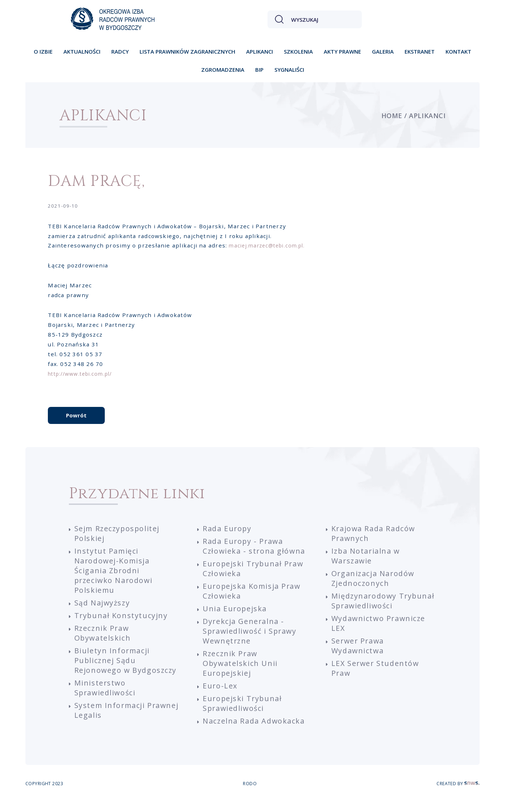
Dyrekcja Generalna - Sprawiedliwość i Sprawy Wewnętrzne (251, 640)
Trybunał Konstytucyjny (121, 624)
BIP (259, 70)
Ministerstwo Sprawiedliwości (106, 697)
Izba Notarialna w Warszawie (366, 565)
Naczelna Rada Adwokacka (254, 730)
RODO (250, 793)
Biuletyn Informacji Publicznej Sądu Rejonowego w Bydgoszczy (126, 669)
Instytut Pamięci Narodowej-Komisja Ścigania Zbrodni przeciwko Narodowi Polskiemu (115, 580)
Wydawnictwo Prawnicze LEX (379, 632)
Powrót (76, 423)
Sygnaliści (289, 70)
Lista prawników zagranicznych (187, 51)
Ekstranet (420, 51)
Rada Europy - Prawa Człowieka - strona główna (255, 555)
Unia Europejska (235, 618)
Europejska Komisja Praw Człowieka (252, 600)
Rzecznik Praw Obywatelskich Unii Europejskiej (241, 672)
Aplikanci (260, 51)
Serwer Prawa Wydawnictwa (359, 655)
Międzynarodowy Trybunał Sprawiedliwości (382, 610)
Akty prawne (342, 51)
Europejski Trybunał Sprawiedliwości (243, 712)
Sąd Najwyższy (103, 612)
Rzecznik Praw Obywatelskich (103, 642)
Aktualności (82, 51)
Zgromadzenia (223, 70)
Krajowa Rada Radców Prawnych (374, 542)
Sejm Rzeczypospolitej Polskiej (118, 542)
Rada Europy (227, 538)
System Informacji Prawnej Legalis (110, 719)
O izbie (43, 51)
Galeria (383, 51)
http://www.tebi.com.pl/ (84, 375)
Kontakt (458, 51)
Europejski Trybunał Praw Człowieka (254, 578)
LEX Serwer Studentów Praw (376, 677)
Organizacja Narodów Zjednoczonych (374, 587)
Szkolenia (298, 51)
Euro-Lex (220, 695)
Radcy (120, 51)
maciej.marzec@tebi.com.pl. (270, 247)
